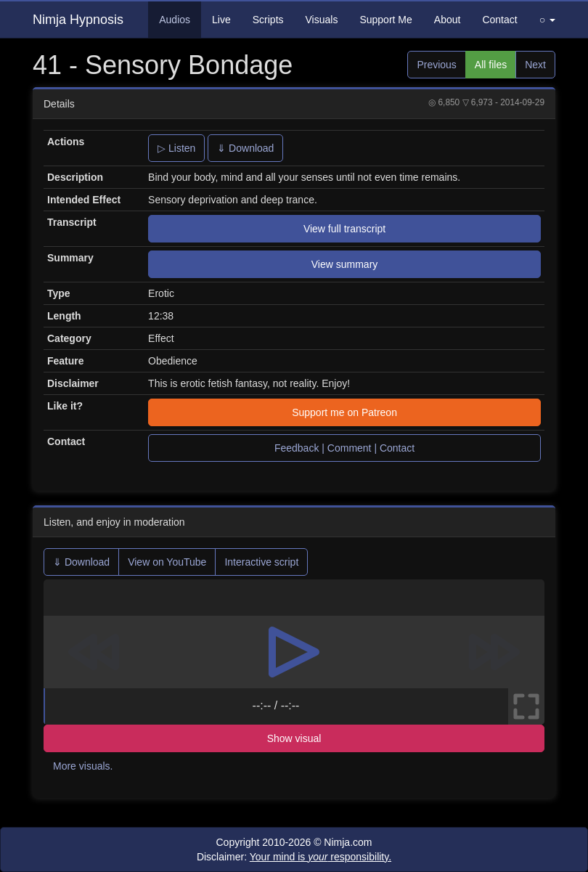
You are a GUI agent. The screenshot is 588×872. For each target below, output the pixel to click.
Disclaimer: (294, 857)
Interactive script (261, 562)
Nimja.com (348, 842)
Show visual (294, 738)
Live (221, 20)
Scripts (268, 20)
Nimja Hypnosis (78, 20)
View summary (345, 264)
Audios (175, 20)
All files (491, 65)
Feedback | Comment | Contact (344, 448)
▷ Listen (176, 148)
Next (535, 65)
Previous (436, 65)
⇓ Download (245, 148)
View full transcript (344, 229)
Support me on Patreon (344, 412)
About (448, 20)
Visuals (322, 20)
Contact (499, 20)
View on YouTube (167, 562)
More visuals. (83, 766)
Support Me (385, 20)
